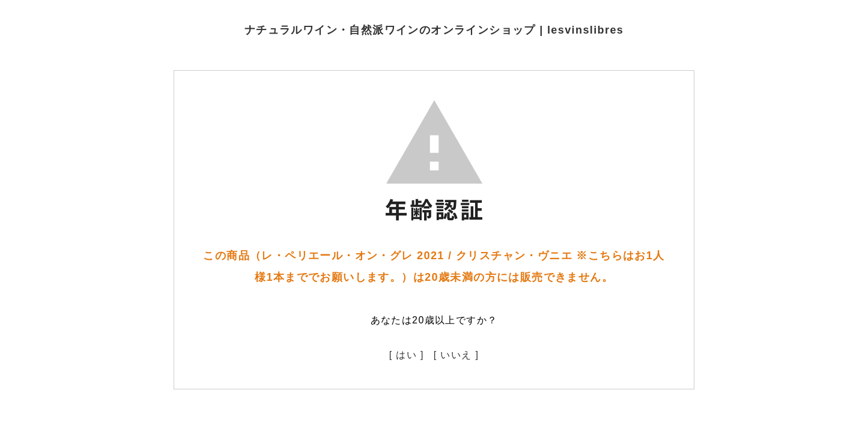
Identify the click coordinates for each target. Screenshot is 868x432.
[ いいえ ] (457, 355)
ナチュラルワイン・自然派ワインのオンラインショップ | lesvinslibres (434, 30)
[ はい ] (407, 355)
